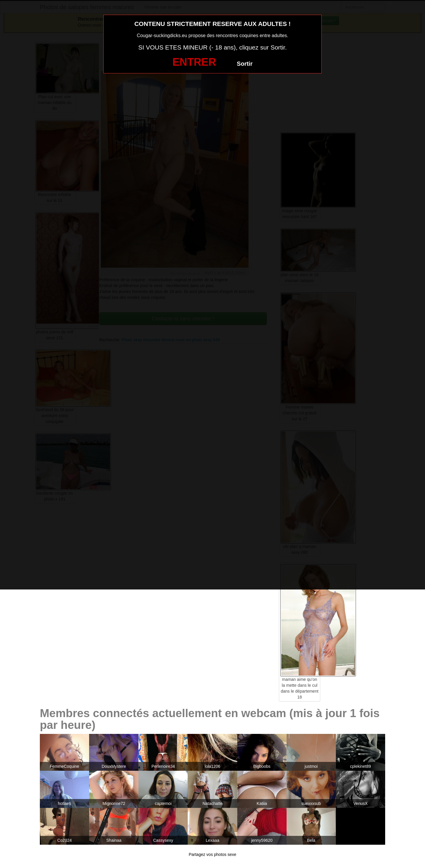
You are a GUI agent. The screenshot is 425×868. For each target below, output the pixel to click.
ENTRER (194, 62)
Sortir (245, 64)
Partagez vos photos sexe (212, 854)
